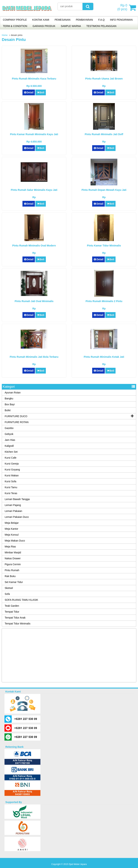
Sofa (7, 594)
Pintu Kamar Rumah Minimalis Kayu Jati (34, 134)
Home (5, 35)
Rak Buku (10, 576)
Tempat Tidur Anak (15, 618)
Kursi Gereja (12, 464)
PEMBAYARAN (84, 20)
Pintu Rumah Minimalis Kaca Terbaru (34, 79)
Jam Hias (10, 440)
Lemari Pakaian (13, 511)
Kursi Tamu (11, 487)
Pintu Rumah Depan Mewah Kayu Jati (104, 190)
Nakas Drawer (13, 558)
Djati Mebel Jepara (78, 864)
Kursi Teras (11, 493)
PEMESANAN (63, 20)
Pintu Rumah (12, 570)
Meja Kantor (11, 529)
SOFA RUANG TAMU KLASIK (21, 600)
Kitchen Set (11, 452)
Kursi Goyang (12, 470)
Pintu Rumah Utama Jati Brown (104, 79)
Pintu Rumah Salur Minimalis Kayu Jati (34, 190)
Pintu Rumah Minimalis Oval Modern (34, 246)
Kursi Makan (12, 475)
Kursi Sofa (11, 481)
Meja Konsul (12, 535)
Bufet (8, 410)
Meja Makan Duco (15, 541)
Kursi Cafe (11, 458)
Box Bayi (10, 404)
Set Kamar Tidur (14, 582)
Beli (41, 92)
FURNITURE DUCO (16, 416)
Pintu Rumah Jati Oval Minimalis (34, 301)
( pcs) (123, 8)
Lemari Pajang (13, 505)
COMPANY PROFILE (15, 20)
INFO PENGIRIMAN (121, 20)
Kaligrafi (9, 446)
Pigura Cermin (13, 564)
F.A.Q (101, 20)
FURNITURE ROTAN (17, 422)
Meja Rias (10, 547)
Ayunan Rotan (13, 393)
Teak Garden (12, 606)
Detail (29, 92)
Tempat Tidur (12, 612)
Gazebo (9, 428)
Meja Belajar (12, 523)
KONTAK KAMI (41, 20)
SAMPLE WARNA (71, 26)
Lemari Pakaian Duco (17, 517)
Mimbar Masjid (13, 552)
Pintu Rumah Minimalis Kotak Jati (104, 357)
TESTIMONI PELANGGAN (101, 26)
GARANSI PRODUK (44, 26)
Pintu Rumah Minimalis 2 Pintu (104, 301)
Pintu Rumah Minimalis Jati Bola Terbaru (34, 357)
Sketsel (9, 588)
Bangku (9, 398)
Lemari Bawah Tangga (17, 499)
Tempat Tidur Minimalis (18, 624)
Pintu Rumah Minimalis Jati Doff (104, 134)
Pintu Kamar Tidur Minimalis (104, 246)
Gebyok (9, 434)
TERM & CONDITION (15, 26)
